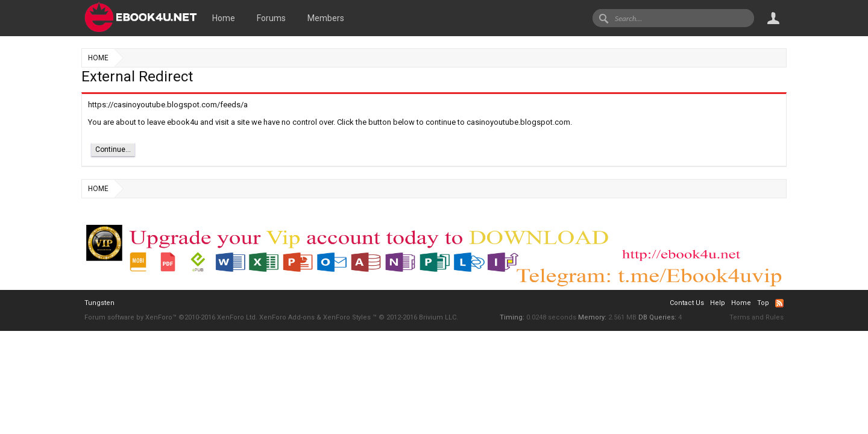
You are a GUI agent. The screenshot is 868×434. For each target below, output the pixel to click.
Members (326, 18)
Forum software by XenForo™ (171, 317)
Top (763, 303)
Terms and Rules (756, 317)
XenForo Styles (347, 317)
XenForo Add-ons (287, 317)
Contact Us (687, 303)
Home (224, 18)
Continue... (113, 149)
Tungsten (99, 303)
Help (718, 303)
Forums (271, 18)
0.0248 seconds (551, 317)
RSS (779, 303)
